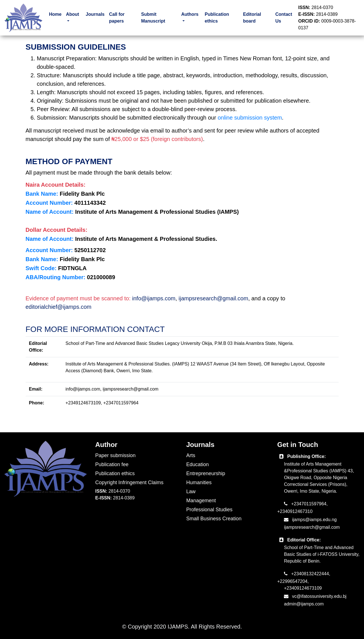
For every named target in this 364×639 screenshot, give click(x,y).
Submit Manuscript (153, 18)
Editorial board (252, 18)
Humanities (199, 482)
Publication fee (112, 464)
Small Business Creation (214, 519)
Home (55, 14)
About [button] (72, 14)
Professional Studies (209, 510)
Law (191, 492)
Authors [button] (190, 14)
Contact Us (284, 18)
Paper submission (115, 455)
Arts (191, 455)
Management (201, 501)
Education (198, 464)
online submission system (250, 118)
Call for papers (117, 18)
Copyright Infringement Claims (129, 482)
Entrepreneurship (206, 473)
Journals (95, 14)
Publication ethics (217, 18)
